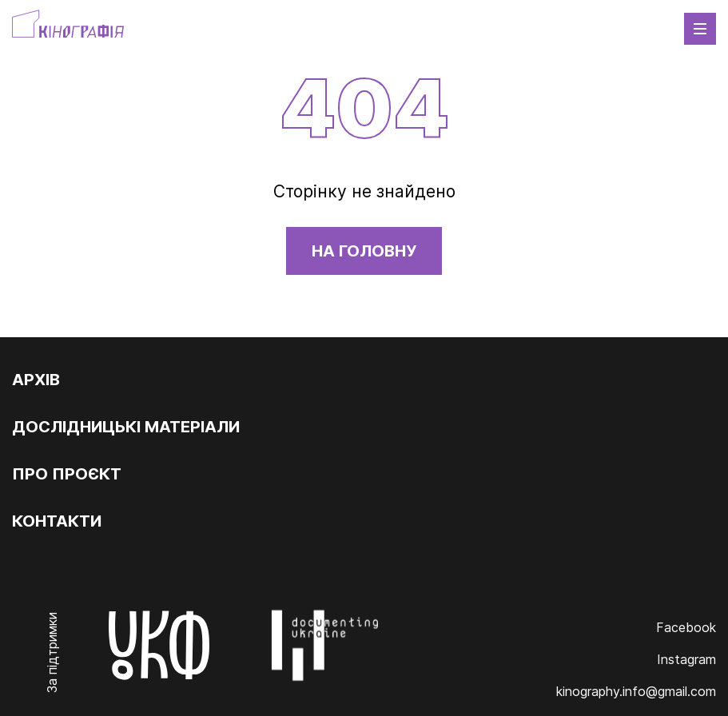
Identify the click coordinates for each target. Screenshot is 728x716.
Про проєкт (67, 474)
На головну (364, 251)
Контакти (57, 521)
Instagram (686, 659)
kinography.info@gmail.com (636, 691)
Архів (36, 380)
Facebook (686, 627)
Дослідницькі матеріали (126, 427)
